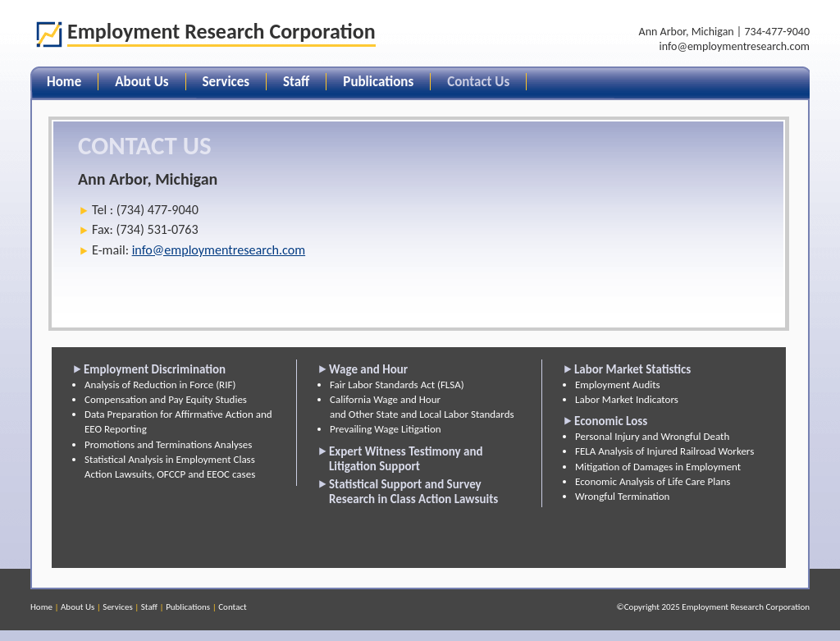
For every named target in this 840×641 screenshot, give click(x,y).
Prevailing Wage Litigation (386, 429)
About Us (142, 82)
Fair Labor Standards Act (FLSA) (397, 385)
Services (226, 82)
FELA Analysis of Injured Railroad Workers (664, 451)
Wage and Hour (368, 369)
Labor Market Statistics (632, 369)
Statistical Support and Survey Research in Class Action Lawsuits (413, 492)
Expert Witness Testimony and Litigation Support (406, 459)
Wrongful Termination (622, 496)
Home (64, 82)
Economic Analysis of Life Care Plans (653, 481)
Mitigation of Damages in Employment (658, 467)
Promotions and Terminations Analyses (168, 444)
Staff (296, 82)
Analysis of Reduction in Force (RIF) (160, 385)
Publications (378, 82)
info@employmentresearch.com (735, 46)
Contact (233, 607)
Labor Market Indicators (627, 399)
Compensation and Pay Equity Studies (166, 399)
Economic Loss (611, 421)
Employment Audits (618, 385)
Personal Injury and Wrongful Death (652, 436)
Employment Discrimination (155, 369)
